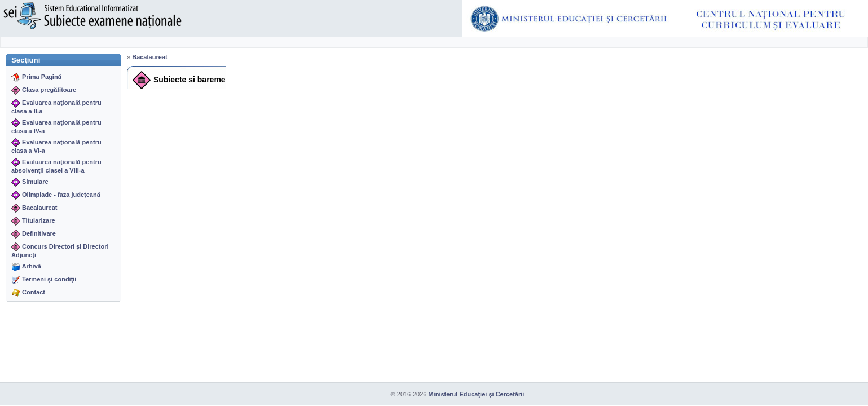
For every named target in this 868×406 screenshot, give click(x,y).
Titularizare (39, 220)
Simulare (35, 182)
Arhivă (32, 266)
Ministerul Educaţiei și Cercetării (476, 394)
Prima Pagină (42, 77)
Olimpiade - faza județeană (61, 195)
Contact (34, 292)
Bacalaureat (39, 208)
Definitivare (39, 233)
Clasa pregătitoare (49, 90)
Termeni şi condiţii (49, 279)
